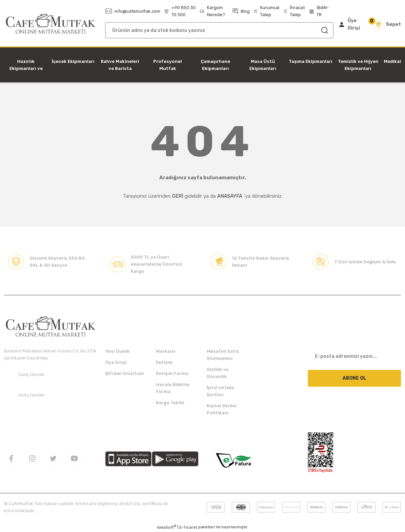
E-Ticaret (188, 527)
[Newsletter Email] (354, 356)
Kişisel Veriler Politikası (222, 409)
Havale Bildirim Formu (173, 388)
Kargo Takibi (170, 403)
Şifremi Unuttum (125, 373)
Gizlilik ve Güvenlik (218, 373)
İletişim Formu (172, 373)
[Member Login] (351, 25)
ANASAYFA (230, 196)
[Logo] (51, 24)
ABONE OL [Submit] (354, 378)
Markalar (166, 351)
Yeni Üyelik (117, 351)
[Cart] (387, 25)
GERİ (178, 196)
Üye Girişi (116, 362)
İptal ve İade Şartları (220, 391)
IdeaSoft (167, 527)
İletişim (164, 362)
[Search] (219, 30)
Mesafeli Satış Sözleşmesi (223, 355)
